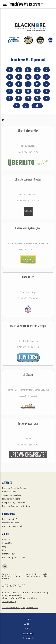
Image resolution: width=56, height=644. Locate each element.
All (37, 106)
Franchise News (9, 554)
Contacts (28, 638)
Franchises (28, 633)
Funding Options (9, 492)
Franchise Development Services (16, 506)
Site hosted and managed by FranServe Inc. (20, 608)
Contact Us (7, 543)
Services (28, 629)
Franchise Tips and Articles (14, 557)
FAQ (4, 547)
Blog (4, 550)
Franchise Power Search (12, 526)
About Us (6, 539)
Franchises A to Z (9, 519)
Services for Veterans (11, 499)
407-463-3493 (14, 586)
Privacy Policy (9, 601)
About (28, 624)
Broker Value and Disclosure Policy (19, 598)
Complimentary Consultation (14, 502)
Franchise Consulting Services (15, 488)
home (28, 619)
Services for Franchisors (12, 495)
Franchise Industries (11, 523)
